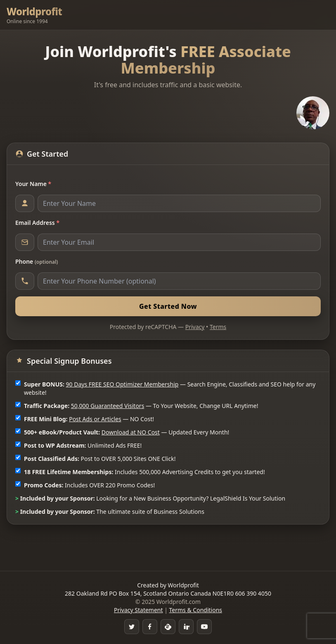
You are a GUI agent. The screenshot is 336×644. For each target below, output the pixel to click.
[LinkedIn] (186, 627)
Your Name (33, 184)
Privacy (195, 327)
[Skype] (168, 627)
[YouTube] (204, 627)
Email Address (37, 223)
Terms (218, 327)
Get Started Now (168, 306)
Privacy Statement (138, 610)
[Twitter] (132, 627)
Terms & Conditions (196, 610)
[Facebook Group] (150, 627)
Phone (37, 261)
